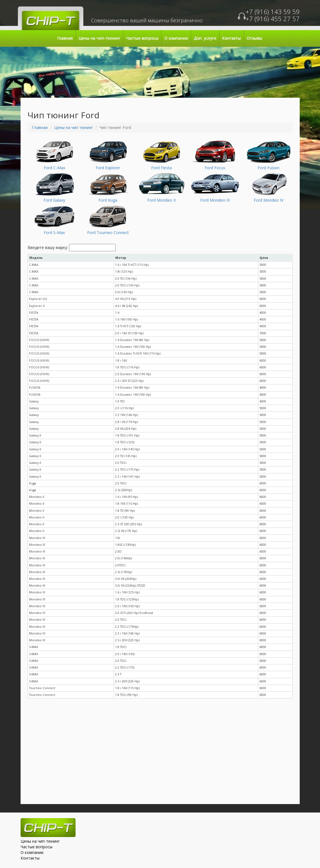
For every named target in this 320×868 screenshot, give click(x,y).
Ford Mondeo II (161, 200)
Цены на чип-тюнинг (99, 38)
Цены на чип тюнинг (74, 127)
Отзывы (254, 38)
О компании (176, 38)
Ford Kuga (108, 200)
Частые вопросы (142, 38)
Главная (65, 38)
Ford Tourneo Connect (108, 232)
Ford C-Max (54, 168)
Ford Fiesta (161, 168)
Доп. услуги (205, 38)
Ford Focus (215, 168)
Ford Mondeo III (215, 200)
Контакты (231, 38)
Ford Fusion (269, 168)
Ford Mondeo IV (269, 200)
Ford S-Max (54, 232)
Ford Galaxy (54, 200)
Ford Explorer (108, 168)
